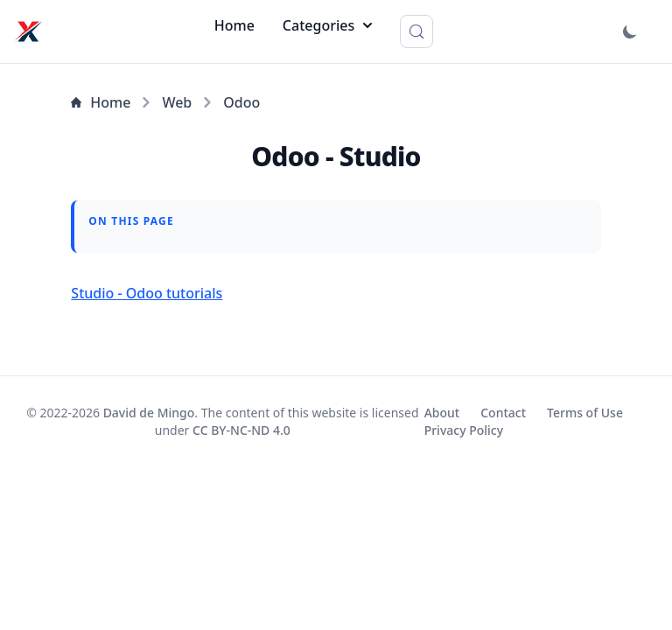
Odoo (241, 102)
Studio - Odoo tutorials (147, 293)
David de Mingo (149, 413)
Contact (503, 413)
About (442, 413)
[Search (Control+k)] (416, 31)
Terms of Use (585, 413)
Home (234, 25)
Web (177, 102)
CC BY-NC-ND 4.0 (241, 430)
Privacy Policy (464, 430)
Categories (327, 25)
